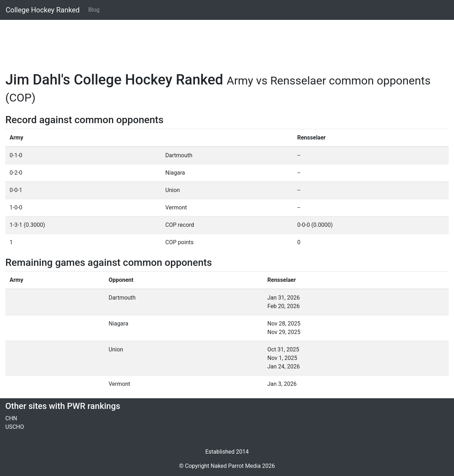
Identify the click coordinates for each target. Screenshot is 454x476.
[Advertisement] (218, 42)
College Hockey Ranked (43, 10)
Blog (94, 10)
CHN (11, 418)
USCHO (15, 427)
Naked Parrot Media (236, 466)
